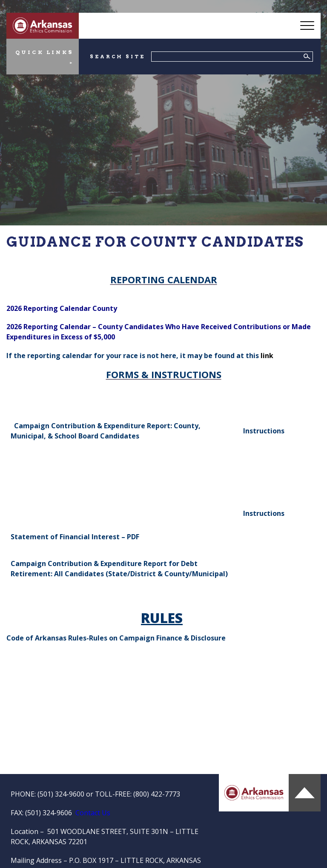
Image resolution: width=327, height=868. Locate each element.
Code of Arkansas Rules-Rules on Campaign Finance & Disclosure (116, 638)
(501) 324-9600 (61, 794)
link (267, 356)
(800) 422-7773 (157, 794)
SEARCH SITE (117, 57)
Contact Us (93, 813)
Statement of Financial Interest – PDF (75, 537)
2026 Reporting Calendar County (62, 308)
